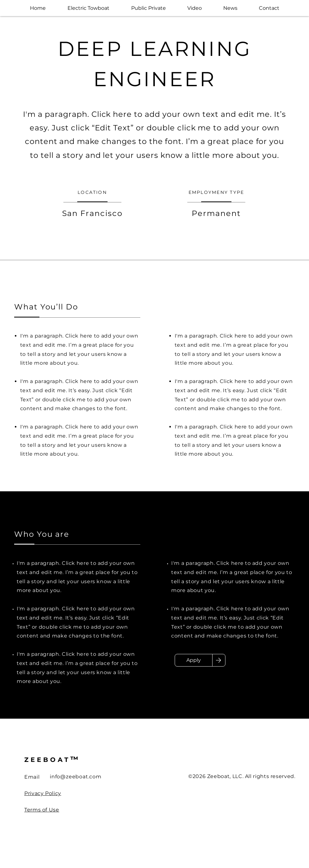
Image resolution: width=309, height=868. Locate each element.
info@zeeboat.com (76, 777)
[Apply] (194, 660)
